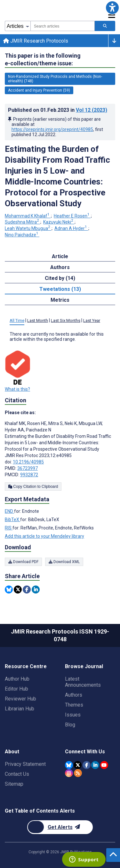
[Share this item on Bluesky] (9, 590)
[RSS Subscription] (78, 773)
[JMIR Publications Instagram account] (69, 773)
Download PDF (23, 562)
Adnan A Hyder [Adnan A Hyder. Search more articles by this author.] (71, 228)
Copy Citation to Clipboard (33, 487)
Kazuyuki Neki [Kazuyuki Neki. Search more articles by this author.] (59, 222)
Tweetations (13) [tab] (60, 289)
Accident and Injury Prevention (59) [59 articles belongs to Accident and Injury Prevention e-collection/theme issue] (39, 90)
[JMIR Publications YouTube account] (104, 765)
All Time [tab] (17, 320)
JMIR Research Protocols (36, 41)
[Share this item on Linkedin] (36, 590)
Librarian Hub (20, 709)
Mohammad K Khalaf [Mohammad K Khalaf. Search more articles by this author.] (28, 216)
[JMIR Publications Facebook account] (87, 765)
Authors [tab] (60, 267)
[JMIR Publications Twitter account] (78, 765)
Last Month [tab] (38, 320)
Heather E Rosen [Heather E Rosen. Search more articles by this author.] (72, 216)
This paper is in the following (43, 60)
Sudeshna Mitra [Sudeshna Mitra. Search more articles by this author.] (22, 222)
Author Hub (17, 679)
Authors (74, 695)
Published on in (58, 110)
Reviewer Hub (20, 699)
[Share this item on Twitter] (18, 590)
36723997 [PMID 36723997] (28, 468)
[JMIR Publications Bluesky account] (69, 765)
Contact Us (17, 774)
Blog (70, 725)
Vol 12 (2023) (92, 110)
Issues (73, 715)
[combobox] (63, 26)
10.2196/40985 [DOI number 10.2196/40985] (28, 462)
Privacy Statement (25, 764)
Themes (74, 705)
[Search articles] (105, 26)
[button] (112, 8)
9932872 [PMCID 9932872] (29, 475)
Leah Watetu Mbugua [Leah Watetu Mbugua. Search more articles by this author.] (28, 228)
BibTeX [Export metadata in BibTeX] (12, 520)
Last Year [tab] (92, 320)
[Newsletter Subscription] (60, 827)
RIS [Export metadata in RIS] (9, 528)
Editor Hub (16, 689)
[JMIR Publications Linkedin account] (95, 765)
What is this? (17, 389)
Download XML (64, 562)
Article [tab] (60, 256)
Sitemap (14, 784)
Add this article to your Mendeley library (44, 536)
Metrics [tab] (60, 300)
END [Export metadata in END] (9, 511)
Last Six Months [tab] (66, 320)
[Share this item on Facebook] (27, 590)
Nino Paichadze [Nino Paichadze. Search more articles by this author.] (22, 235)
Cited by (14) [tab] (60, 278)
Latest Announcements (83, 682)
